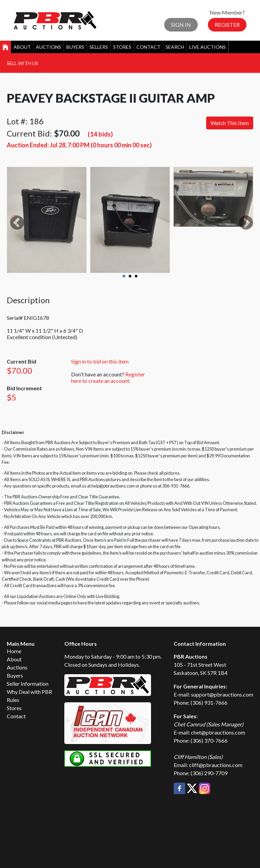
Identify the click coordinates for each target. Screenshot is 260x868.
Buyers (75, 47)
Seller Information (28, 684)
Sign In (181, 25)
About (22, 47)
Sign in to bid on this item (100, 361)
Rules (13, 700)
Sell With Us (23, 63)
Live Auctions (208, 47)
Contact (148, 47)
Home (14, 651)
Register (227, 25)
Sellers (99, 47)
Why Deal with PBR (29, 692)
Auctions (49, 47)
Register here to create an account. (108, 377)
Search (175, 47)
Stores (122, 47)
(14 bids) (100, 134)
